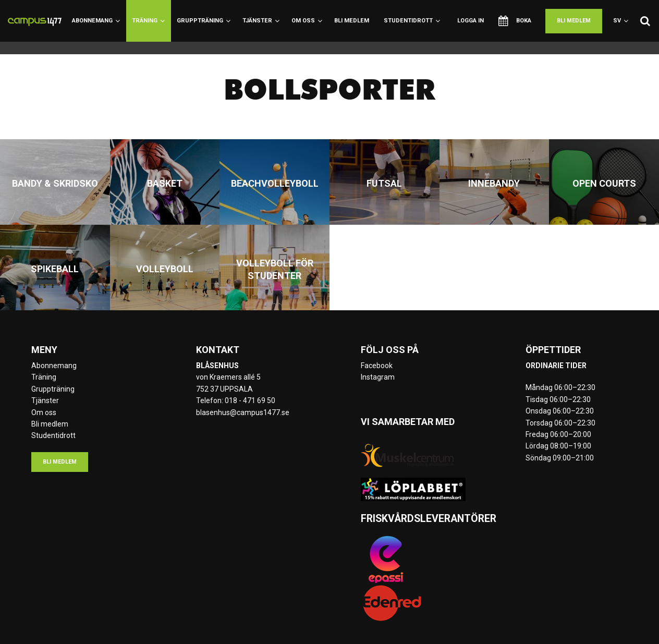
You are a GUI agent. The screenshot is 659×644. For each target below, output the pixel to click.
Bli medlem (352, 21)
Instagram (378, 377)
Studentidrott (412, 21)
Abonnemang (96, 21)
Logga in (471, 21)
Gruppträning (204, 21)
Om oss (307, 21)
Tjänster (261, 21)
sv (621, 21)
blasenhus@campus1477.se (243, 412)
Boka (515, 21)
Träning (148, 21)
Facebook (377, 366)
